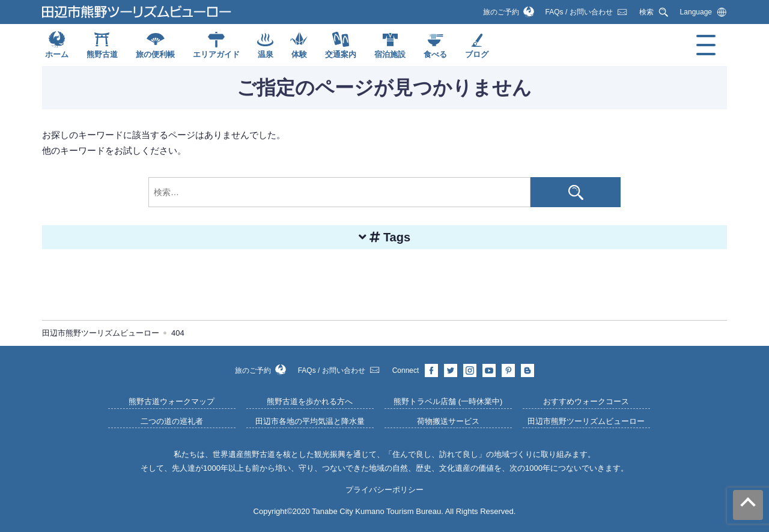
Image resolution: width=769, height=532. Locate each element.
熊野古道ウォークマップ (172, 401)
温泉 (266, 54)
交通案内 (341, 54)
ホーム (57, 54)
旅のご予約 (501, 12)
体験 (299, 54)
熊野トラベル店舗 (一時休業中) (448, 401)
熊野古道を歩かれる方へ (310, 401)
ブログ (477, 54)
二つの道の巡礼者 (172, 421)
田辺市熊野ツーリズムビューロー (586, 421)
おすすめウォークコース (586, 401)
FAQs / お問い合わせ (579, 12)
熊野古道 (102, 54)
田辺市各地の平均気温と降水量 (310, 421)
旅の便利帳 (155, 54)
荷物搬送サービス (448, 421)
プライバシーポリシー (384, 490)
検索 (646, 12)
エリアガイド (216, 54)
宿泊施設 (390, 54)
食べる (435, 54)
